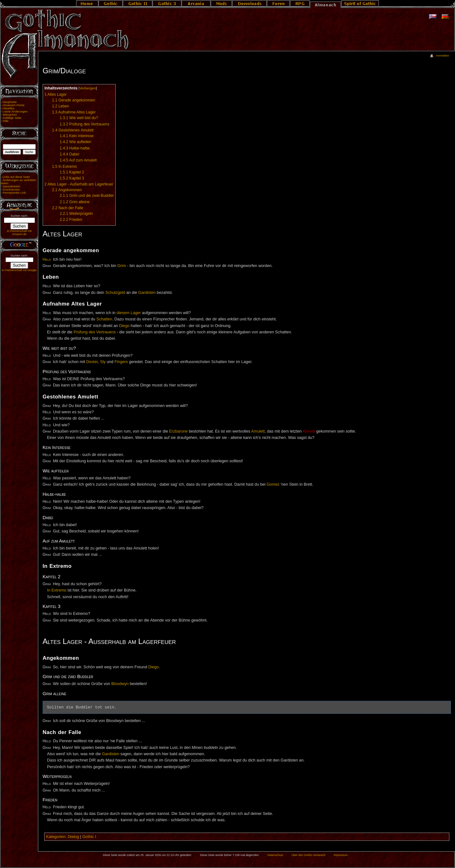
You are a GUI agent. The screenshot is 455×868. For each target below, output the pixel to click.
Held (47, 259)
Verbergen (88, 88)
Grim (121, 266)
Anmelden (442, 56)
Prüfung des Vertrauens (95, 332)
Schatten (104, 319)
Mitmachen (10, 115)
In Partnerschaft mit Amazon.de (19, 233)
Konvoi (309, 431)
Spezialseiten (11, 186)
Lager (136, 313)
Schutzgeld (115, 293)
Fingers (121, 362)
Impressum (341, 855)
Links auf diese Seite (16, 177)
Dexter (92, 362)
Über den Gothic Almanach (309, 855)
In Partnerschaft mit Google (19, 270)
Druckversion (11, 190)
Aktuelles (9, 108)
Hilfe (6, 121)
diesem (123, 313)
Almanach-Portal (13, 105)
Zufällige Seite (12, 118)
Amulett (258, 431)
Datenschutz (276, 855)
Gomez (273, 484)
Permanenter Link (14, 193)
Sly (103, 362)
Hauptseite (10, 102)
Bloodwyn (120, 684)
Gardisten (147, 293)
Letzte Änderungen (15, 112)
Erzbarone (178, 431)
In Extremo (57, 590)
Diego (124, 326)
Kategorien (56, 837)
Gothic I (89, 837)
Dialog (73, 837)
